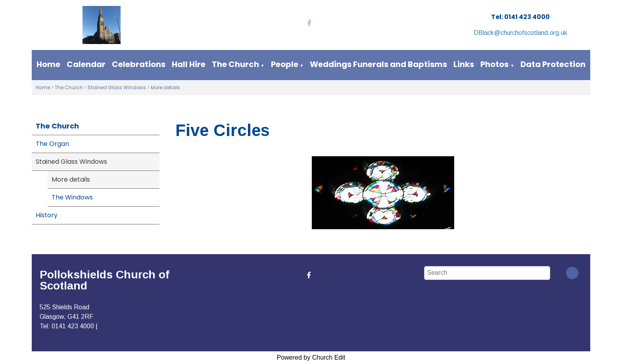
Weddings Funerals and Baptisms (378, 64)
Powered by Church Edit (311, 357)
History (47, 215)
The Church (235, 64)
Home (48, 64)
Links (464, 64)
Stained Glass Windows (117, 87)
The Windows (72, 197)
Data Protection (553, 64)
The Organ (52, 144)
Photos (494, 64)
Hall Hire (189, 64)
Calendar (86, 64)
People (285, 64)
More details (165, 87)
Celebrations (139, 64)
